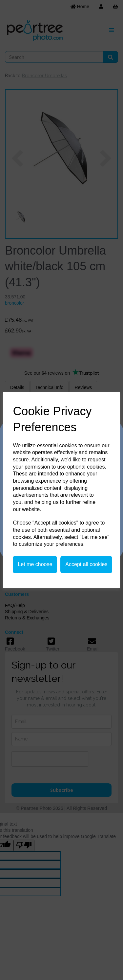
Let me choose (35, 564)
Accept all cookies (86, 564)
